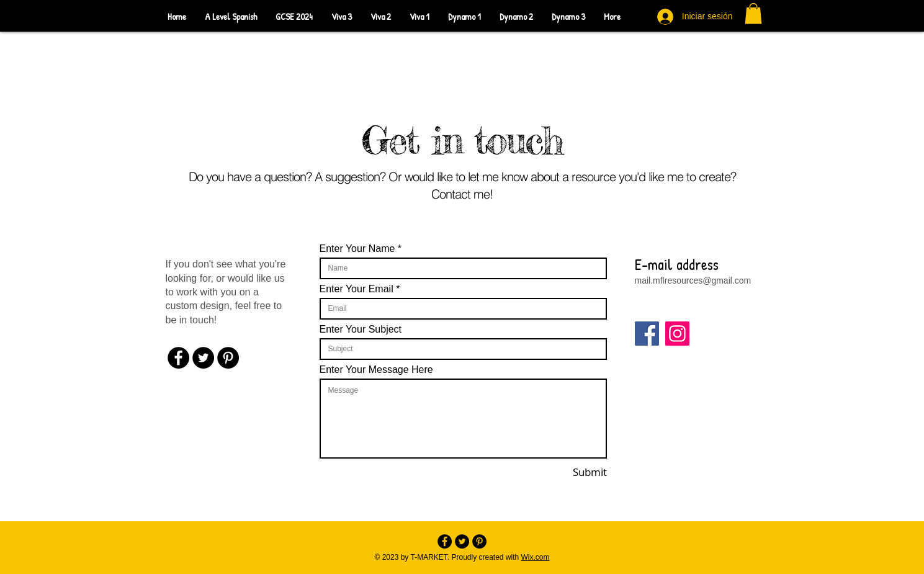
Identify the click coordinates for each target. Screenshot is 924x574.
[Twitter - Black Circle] (203, 358)
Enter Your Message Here (376, 370)
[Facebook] (647, 334)
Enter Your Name (357, 249)
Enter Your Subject (361, 330)
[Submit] (572, 472)
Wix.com (536, 557)
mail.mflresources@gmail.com (693, 280)
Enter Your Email (357, 289)
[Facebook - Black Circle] (178, 358)
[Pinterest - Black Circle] (228, 358)
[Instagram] (677, 334)
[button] (753, 13)
